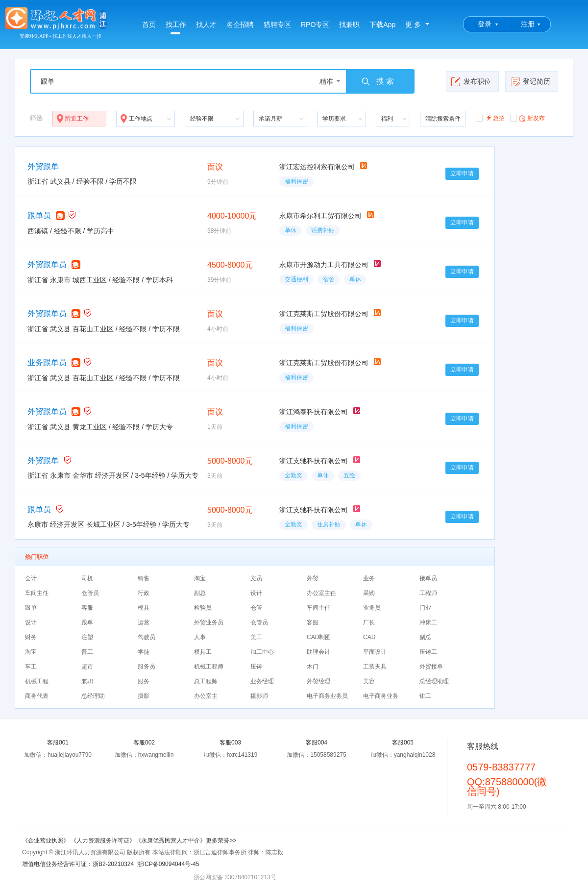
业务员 (372, 608)
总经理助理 (434, 681)
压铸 (256, 667)
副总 (200, 593)
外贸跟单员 (47, 264)
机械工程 (37, 681)
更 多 (413, 25)
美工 (256, 637)
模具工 (203, 652)
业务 (369, 578)
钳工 (425, 696)
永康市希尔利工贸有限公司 (320, 216)
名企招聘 (240, 25)
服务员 (147, 667)
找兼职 (349, 25)
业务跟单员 (47, 362)
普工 (87, 652)
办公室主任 (321, 593)
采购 (369, 593)
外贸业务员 (209, 622)
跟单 (31, 608)
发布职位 (471, 81)
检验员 (203, 608)
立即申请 (462, 173)
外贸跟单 (43, 166)
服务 (144, 681)
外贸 (313, 578)
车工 (31, 667)
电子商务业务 (381, 696)
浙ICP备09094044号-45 (168, 864)
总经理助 (93, 696)
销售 (144, 578)
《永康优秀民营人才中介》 (171, 841)
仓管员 (90, 593)
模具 (144, 608)
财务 (31, 637)
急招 (490, 117)
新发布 (527, 118)
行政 (144, 593)
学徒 (144, 652)
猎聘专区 (277, 25)
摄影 (144, 696)
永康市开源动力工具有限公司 (324, 265)
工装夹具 (375, 667)
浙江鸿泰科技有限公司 (314, 412)
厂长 (369, 622)
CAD (369, 637)
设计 (256, 593)
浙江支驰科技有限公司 (314, 461)
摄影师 (259, 696)
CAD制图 (319, 637)
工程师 (428, 593)
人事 (200, 637)
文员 (256, 578)
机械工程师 (209, 667)
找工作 (176, 27)
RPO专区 (315, 25)
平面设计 (375, 652)
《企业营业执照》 (46, 841)
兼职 (87, 681)
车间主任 (37, 593)
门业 (425, 608)
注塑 (87, 637)
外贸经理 (318, 681)
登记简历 (530, 81)
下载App (382, 25)
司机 (87, 578)
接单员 (428, 578)
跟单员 (39, 215)
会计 (31, 578)
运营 (144, 622)
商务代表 (37, 696)
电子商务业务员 (327, 696)
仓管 (256, 608)
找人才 (206, 25)
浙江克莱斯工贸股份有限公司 (324, 314)
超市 (87, 667)
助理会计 (318, 652)
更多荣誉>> (221, 841)
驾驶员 (147, 637)
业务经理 (262, 681)
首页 (149, 25)
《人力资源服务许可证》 (103, 841)
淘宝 (200, 578)
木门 (313, 667)
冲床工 (428, 622)
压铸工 (428, 652)
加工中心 (262, 652)
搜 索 (377, 81)
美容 (369, 681)
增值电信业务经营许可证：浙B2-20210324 (78, 864)
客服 (87, 608)
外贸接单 (431, 667)
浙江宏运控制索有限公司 (317, 167)
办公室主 (206, 696)
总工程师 (206, 681)
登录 (485, 24)
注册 (528, 24)
